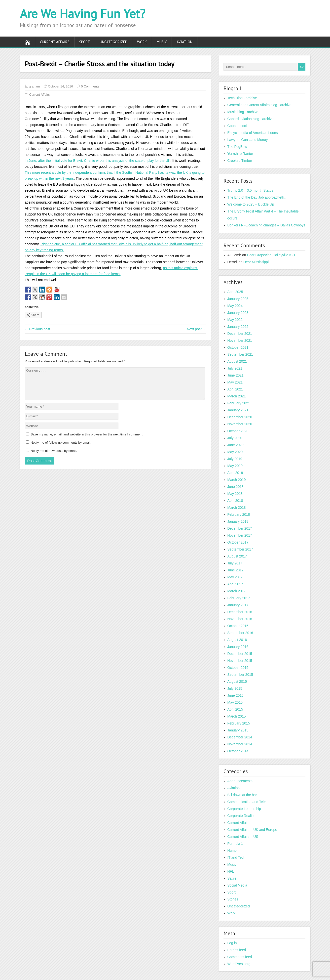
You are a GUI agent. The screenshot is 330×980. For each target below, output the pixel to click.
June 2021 (236, 375)
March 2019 (237, 480)
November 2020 (240, 424)
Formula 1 (235, 844)
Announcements (240, 781)
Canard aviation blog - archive (251, 119)
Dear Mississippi (256, 262)
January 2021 (238, 410)
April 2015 (235, 709)
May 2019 (235, 466)
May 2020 (235, 452)
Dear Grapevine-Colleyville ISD (271, 255)
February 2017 (239, 598)
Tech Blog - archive (242, 98)
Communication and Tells (247, 802)
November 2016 (240, 619)
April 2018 (235, 501)
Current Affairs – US (243, 837)
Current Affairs (55, 42)
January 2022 (238, 327)
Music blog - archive (243, 112)
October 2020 (238, 431)
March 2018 (237, 508)
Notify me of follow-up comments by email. (61, 448)
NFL (231, 871)
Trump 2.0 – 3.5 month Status (250, 190)
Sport (85, 42)
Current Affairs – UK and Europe (252, 830)
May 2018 (235, 494)
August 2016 (237, 640)
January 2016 (238, 647)
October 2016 (238, 626)
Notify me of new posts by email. (54, 457)
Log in (232, 943)
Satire (232, 878)
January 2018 (238, 521)
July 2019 (235, 459)
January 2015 (238, 730)
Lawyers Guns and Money (248, 140)
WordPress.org (239, 964)
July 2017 (235, 563)
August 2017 (237, 556)
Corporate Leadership (244, 809)
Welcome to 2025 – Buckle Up (251, 204)
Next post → (196, 329)
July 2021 (235, 368)
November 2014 (240, 744)
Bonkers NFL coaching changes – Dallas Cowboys (266, 225)
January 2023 (238, 313)
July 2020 (235, 438)
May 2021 (235, 382)
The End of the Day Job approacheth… (258, 197)
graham (35, 86)
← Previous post (38, 329)
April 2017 (235, 584)
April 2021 (235, 389)
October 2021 (238, 347)
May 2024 (235, 306)
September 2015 (240, 675)
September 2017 (240, 549)
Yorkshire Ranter (240, 154)
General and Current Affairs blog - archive (259, 105)
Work (142, 42)
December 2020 (240, 417)
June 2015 (236, 695)
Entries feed (237, 950)
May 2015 (235, 702)
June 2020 (236, 445)
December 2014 (240, 737)
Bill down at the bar (242, 795)
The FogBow (237, 147)
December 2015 (240, 654)
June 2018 (236, 487)
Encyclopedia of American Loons (253, 133)
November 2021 (240, 341)
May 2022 (235, 320)
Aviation (184, 42)
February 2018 (239, 514)
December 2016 (240, 612)
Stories (233, 899)
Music (162, 42)
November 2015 (240, 661)
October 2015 (238, 668)
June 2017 (236, 570)
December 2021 (240, 334)
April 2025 (235, 292)
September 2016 (240, 633)
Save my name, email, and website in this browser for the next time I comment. (87, 440)
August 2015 (237, 682)
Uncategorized (114, 42)
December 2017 (240, 528)
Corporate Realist (241, 816)
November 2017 (240, 535)
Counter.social (238, 126)
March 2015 (237, 716)
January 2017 (238, 605)
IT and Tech (237, 857)
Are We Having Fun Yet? (83, 14)
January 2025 (238, 299)
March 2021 (237, 396)
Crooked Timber (240, 161)
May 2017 (235, 577)
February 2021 (239, 403)
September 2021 (240, 354)
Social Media (237, 885)
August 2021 (237, 361)
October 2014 (238, 751)
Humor (233, 851)
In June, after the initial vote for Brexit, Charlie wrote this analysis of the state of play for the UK (98, 161)
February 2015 (239, 723)
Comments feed (240, 957)
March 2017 (237, 591)
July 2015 (235, 688)
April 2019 (235, 473)
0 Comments (90, 86)
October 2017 (238, 542)
